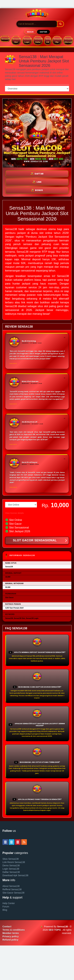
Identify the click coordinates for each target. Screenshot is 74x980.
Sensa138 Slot (17, 40)
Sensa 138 (48, 40)
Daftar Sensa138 (11, 872)
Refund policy (10, 940)
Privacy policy (11, 936)
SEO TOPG (55, 930)
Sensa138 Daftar (38, 40)
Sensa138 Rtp (57, 40)
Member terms (11, 933)
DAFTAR (43, 32)
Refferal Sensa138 (12, 889)
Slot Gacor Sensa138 (13, 893)
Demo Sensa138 (11, 865)
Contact (7, 927)
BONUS (37, 190)
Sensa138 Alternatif (68, 40)
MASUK (30, 32)
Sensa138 (6, 39)
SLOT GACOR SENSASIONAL (40, 541)
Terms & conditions (14, 930)
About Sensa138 (11, 886)
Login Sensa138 (11, 869)
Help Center (9, 903)
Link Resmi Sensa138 (14, 862)
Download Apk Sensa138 (15, 875)
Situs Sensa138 (11, 859)
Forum (6, 907)
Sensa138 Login (28, 40)
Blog (5, 910)
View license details (14, 513)
